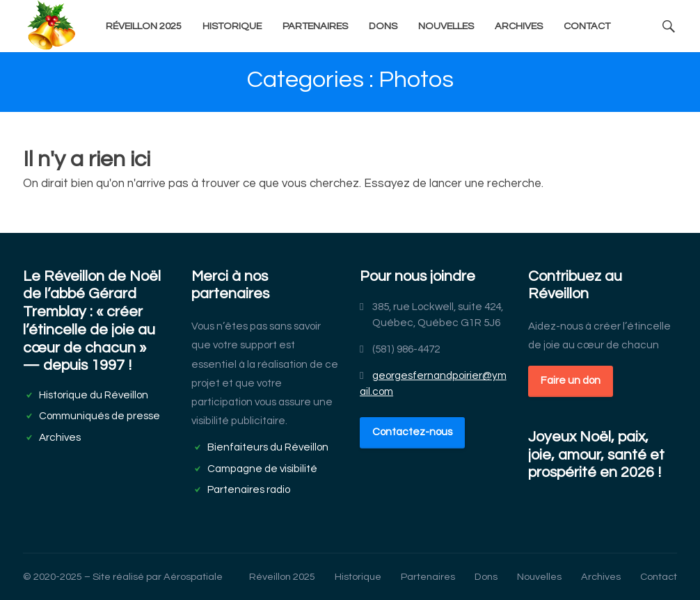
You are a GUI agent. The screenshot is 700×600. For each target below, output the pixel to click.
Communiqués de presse (100, 416)
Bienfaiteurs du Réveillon (268, 447)
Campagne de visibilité (262, 469)
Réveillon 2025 (144, 26)
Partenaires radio (249, 489)
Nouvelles (446, 26)
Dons (383, 26)
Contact (587, 26)
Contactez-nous (412, 432)
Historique (232, 26)
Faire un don (571, 380)
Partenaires (315, 26)
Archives (519, 26)
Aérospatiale (193, 577)
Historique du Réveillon (94, 395)
